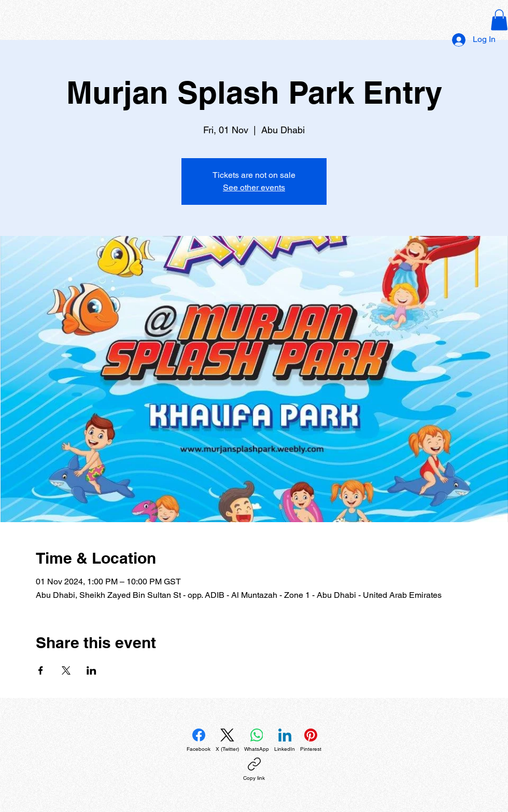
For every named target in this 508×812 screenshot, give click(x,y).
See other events (254, 187)
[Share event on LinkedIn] (91, 670)
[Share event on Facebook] (41, 670)
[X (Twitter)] (227, 740)
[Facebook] (199, 740)
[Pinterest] (311, 740)
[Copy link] (254, 769)
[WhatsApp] (257, 740)
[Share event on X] (66, 670)
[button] (499, 20)
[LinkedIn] (285, 740)
